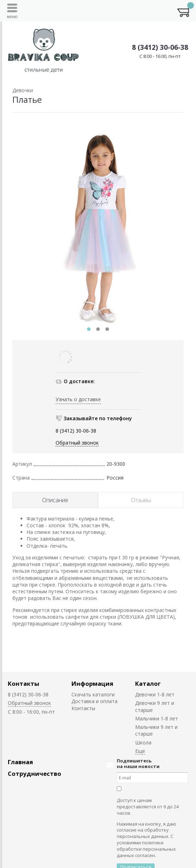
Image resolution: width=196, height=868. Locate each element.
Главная (20, 762)
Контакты (24, 683)
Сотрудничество (34, 774)
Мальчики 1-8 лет (157, 718)
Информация (92, 683)
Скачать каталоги (93, 694)
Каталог (148, 683)
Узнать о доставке (78, 399)
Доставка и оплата (94, 701)
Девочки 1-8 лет (155, 694)
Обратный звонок (77, 443)
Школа (143, 742)
